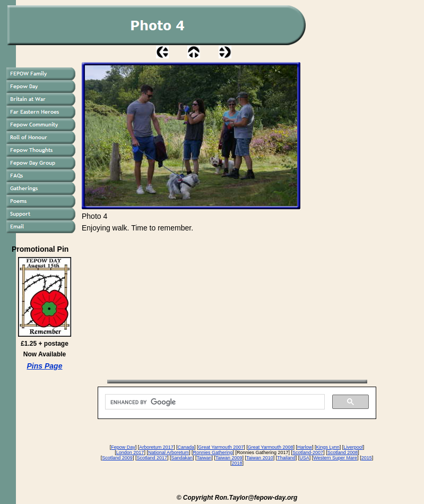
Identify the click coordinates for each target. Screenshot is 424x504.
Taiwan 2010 (260, 458)
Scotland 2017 (152, 458)
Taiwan (204, 458)
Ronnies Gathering (213, 452)
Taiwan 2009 (229, 458)
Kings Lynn (327, 447)
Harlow (305, 447)
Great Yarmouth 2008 (271, 447)
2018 (237, 463)
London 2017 (130, 452)
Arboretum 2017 (156, 447)
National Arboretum (168, 452)
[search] (214, 402)
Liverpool (353, 447)
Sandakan (182, 458)
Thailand (286, 458)
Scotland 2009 (117, 458)
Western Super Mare (335, 458)
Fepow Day (123, 447)
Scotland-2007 (308, 452)
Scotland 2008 (343, 452)
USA (304, 458)
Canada (186, 447)
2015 (367, 458)
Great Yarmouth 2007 (221, 447)
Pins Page (45, 366)
